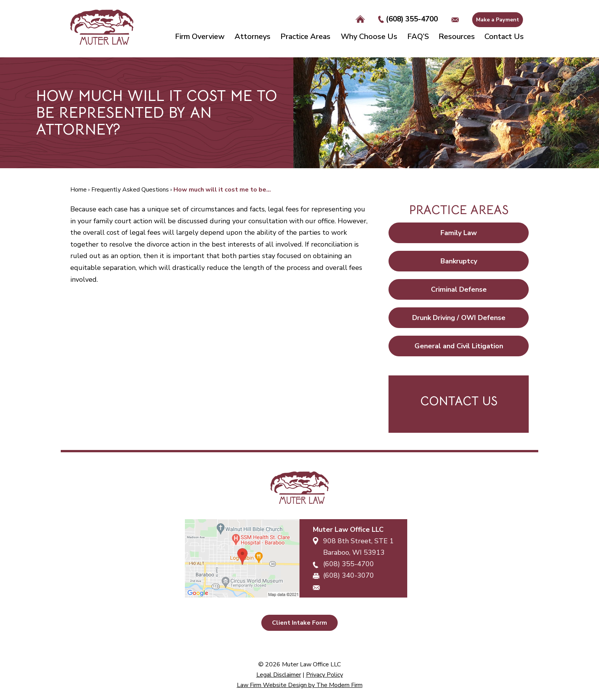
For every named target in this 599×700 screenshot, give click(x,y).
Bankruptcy (459, 261)
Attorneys (253, 37)
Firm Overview (200, 37)
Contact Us (504, 37)
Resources (457, 37)
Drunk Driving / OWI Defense (459, 318)
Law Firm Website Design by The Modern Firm (300, 685)
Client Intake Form (299, 623)
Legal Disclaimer (279, 675)
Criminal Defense (459, 289)
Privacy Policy (325, 675)
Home (360, 19)
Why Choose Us (369, 37)
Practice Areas (305, 37)
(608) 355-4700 (412, 19)
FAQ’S (418, 37)
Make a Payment (498, 20)
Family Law (459, 233)
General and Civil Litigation (459, 346)
